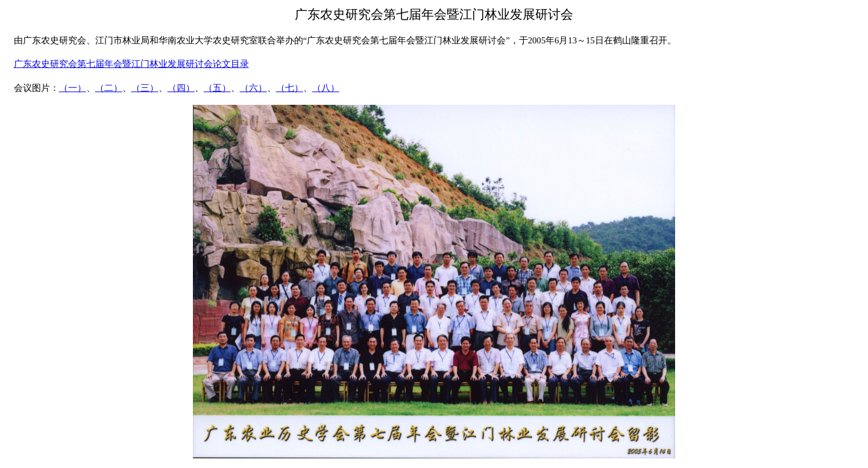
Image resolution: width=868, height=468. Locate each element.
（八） (326, 88)
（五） (217, 88)
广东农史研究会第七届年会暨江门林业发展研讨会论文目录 (131, 64)
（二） (109, 88)
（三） (145, 88)
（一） (73, 88)
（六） (253, 88)
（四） (181, 88)
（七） (290, 88)
